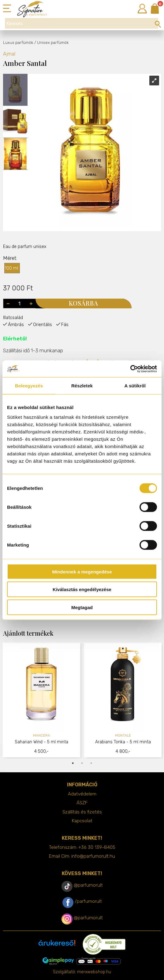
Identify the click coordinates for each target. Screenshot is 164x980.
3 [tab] (91, 763)
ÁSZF (82, 803)
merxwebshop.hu (94, 972)
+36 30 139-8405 (97, 847)
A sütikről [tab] (135, 386)
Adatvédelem (82, 794)
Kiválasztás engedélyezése (82, 589)
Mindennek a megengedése (82, 571)
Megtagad (82, 607)
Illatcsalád (13, 318)
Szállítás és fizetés (82, 812)
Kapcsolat (82, 821)
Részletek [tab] (82, 386)
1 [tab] (73, 763)
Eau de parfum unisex (25, 247)
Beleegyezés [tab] (29, 386)
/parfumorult (88, 901)
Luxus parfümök (18, 43)
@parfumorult (88, 885)
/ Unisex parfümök (51, 43)
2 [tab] (82, 763)
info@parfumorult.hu (93, 856)
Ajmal (9, 54)
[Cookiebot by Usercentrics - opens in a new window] (130, 369)
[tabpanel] (42, 701)
